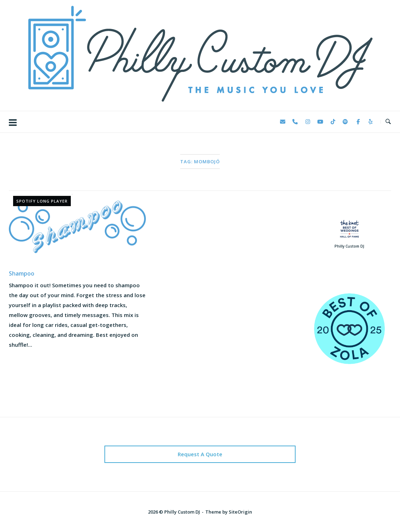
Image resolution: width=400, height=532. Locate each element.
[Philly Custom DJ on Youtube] (320, 122)
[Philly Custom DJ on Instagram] (308, 122)
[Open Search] (388, 122)
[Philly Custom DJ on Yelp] (371, 122)
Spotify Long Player (42, 201)
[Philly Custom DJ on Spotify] (345, 122)
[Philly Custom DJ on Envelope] (282, 122)
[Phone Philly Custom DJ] (295, 122)
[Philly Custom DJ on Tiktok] (333, 122)
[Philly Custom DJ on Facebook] (358, 122)
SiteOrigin (240, 512)
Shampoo (22, 273)
